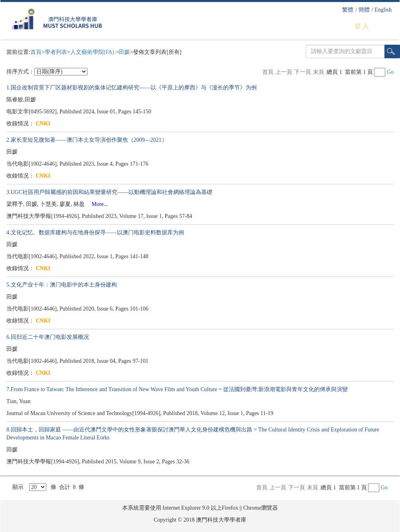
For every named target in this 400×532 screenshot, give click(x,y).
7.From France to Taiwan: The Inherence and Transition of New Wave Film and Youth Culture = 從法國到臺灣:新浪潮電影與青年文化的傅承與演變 (177, 389)
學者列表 (56, 52)
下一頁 (303, 72)
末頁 (319, 72)
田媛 (124, 52)
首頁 (36, 52)
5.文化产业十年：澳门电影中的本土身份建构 (62, 285)
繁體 (348, 10)
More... (97, 204)
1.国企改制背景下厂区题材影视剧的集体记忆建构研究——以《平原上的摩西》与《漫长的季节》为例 (132, 88)
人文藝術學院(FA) (93, 52)
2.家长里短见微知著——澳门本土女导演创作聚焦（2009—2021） (87, 140)
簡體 (364, 10)
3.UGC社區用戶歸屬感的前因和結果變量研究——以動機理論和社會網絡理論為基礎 (109, 192)
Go (390, 72)
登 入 (362, 26)
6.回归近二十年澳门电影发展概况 (48, 337)
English (383, 10)
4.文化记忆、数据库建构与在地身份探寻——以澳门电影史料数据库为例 (95, 232)
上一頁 (284, 72)
